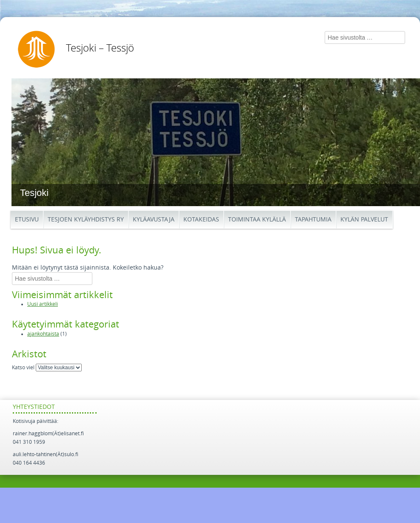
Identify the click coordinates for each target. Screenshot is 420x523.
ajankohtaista (43, 334)
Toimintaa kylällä (257, 220)
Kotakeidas (201, 220)
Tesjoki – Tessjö (100, 48)
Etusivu (27, 220)
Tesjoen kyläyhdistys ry (86, 220)
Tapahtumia (313, 220)
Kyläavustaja (154, 220)
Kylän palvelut (364, 220)
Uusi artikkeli (43, 304)
